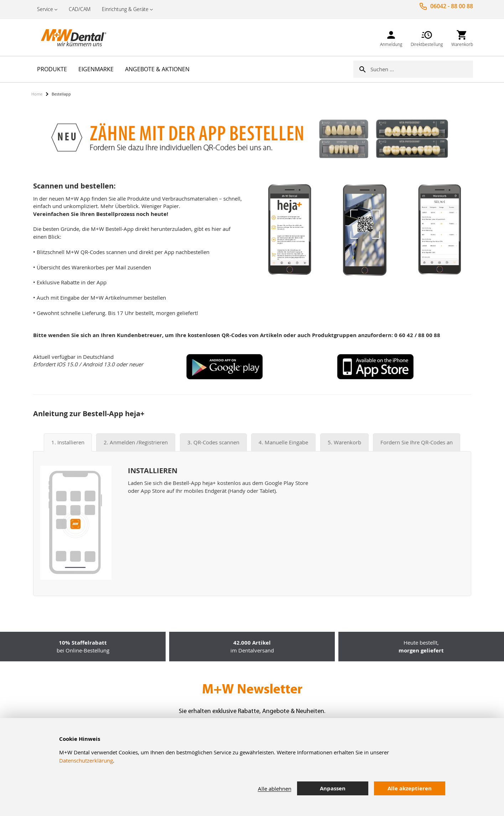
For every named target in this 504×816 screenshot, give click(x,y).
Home (37, 94)
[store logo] (67, 37)
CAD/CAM (80, 9)
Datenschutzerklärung (86, 760)
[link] (391, 37)
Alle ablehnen (275, 789)
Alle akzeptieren (410, 788)
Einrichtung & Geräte (125, 9)
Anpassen (333, 788)
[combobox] (422, 69)
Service (45, 9)
